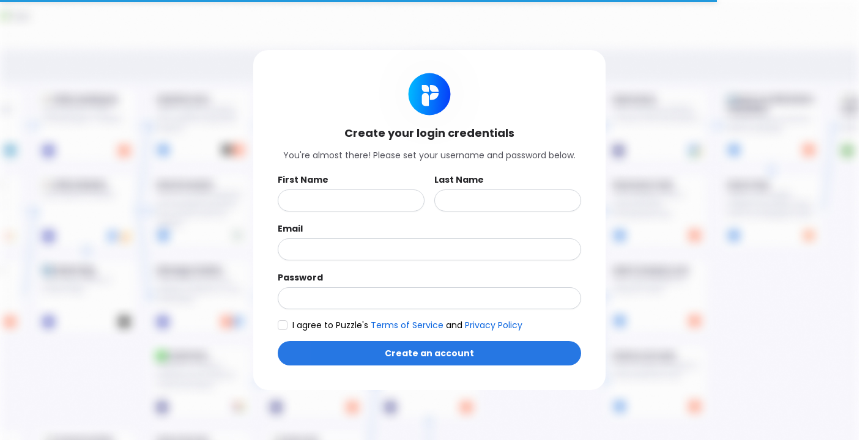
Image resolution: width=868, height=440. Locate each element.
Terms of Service (408, 325)
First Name (303, 180)
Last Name (459, 180)
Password (300, 277)
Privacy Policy (494, 325)
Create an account (429, 353)
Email (290, 229)
